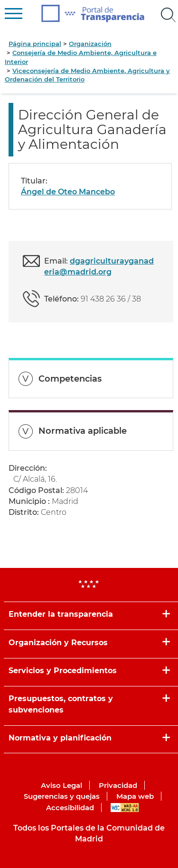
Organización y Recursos (58, 643)
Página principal (35, 44)
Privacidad (118, 785)
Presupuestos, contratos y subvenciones (61, 704)
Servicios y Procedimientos (63, 671)
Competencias (70, 379)
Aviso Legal (61, 785)
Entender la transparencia (61, 614)
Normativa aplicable (83, 431)
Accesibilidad (70, 808)
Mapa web (135, 796)
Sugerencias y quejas (62, 796)
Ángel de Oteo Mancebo (68, 192)
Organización (90, 44)
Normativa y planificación (60, 738)
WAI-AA (125, 808)
